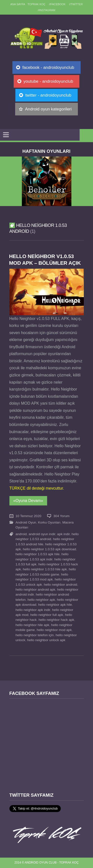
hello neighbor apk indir (33, 610)
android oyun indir (42, 534)
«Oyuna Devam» (28, 501)
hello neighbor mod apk (54, 630)
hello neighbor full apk (47, 615)
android (21, 534)
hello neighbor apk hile (55, 605)
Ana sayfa (18, 4)
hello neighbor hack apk (56, 620)
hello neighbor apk (41, 600)
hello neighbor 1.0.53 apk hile (38, 554)
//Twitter (76, 4)
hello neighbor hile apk (32, 625)
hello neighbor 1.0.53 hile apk (45, 569)
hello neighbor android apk (35, 590)
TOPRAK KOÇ (36, 4)
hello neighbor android (61, 585)
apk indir (63, 534)
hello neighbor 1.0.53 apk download (49, 549)
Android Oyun (26, 522)
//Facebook (57, 4)
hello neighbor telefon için (35, 635)
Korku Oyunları (49, 522)
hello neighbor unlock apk (46, 640)
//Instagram (46, 10)
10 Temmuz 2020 (29, 516)
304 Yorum (61, 516)
